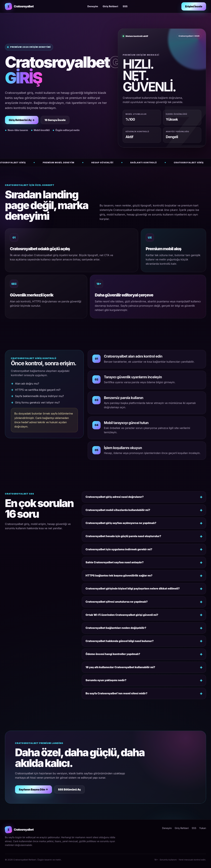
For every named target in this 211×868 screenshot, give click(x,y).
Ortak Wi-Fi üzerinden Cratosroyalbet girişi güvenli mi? (122, 615)
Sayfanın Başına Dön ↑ (33, 789)
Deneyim (93, 6)
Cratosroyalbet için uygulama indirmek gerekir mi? (119, 549)
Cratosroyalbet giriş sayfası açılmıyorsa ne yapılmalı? (121, 523)
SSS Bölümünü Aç (69, 789)
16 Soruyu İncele (55, 120)
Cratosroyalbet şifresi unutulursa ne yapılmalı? (117, 602)
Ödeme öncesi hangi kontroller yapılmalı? (113, 654)
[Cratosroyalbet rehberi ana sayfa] (19, 6)
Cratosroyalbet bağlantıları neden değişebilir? (116, 628)
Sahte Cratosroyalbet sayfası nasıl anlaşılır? (115, 562)
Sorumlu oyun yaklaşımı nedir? (106, 680)
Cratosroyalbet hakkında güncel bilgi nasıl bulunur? (120, 641)
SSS (125, 6)
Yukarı (203, 828)
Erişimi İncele (194, 6)
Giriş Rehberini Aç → (22, 120)
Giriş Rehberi (110, 6)
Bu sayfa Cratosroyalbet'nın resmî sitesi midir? (116, 693)
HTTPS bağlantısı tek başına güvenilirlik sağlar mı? (119, 575)
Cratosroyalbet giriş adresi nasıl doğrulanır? (115, 497)
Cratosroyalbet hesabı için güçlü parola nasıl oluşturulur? (123, 536)
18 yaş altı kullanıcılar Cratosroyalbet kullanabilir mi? (120, 667)
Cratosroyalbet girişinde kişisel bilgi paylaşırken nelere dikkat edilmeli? (133, 588)
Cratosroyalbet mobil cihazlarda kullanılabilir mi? (118, 510)
